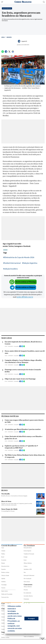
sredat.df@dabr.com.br (25, 297)
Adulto (3, 623)
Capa (3, 548)
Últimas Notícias (28, 563)
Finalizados (26, 599)
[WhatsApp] (3, 52)
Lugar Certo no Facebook (30, 633)
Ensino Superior (27, 551)
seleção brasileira (11, 269)
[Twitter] (9, 52)
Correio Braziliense (9, 546)
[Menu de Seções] (2, 2)
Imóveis (3, 614)
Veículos (3, 617)
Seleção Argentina (30, 263)
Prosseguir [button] (31, 618)
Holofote (3, 582)
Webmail (4, 606)
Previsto (26, 590)
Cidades (3, 551)
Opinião (3, 579)
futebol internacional (12, 263)
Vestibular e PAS (28, 569)
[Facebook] (6, 52)
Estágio (26, 557)
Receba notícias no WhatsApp (26, 282)
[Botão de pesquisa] (44, 2)
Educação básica (28, 548)
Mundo (3, 563)
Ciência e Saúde (5, 575)
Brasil (3, 557)
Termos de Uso (5, 597)
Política (3, 554)
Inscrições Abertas (28, 596)
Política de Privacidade (7, 594)
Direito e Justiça (5, 572)
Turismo (3, 588)
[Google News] (13, 52)
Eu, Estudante (29, 546)
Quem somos (5, 591)
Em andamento (27, 593)
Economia (4, 560)
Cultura (26, 566)
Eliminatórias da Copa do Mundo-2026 (19, 257)
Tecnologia (4, 585)
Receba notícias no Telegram (26, 287)
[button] (16, 631)
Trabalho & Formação (29, 554)
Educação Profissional (29, 575)
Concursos (28, 585)
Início (3, 37)
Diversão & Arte (5, 566)
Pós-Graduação (27, 579)
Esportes (9, 37)
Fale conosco (27, 582)
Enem (25, 560)
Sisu (25, 572)
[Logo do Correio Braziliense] (23, 2)
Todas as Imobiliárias (29, 637)
